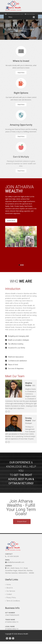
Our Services (10, 593)
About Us (9, 590)
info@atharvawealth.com (14, 14)
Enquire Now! (22, 522)
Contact (8, 596)
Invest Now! (11, 221)
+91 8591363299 (12, 557)
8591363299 (30, 14)
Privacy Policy (11, 599)
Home (8, 586)
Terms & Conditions (13, 603)
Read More (21, 73)
